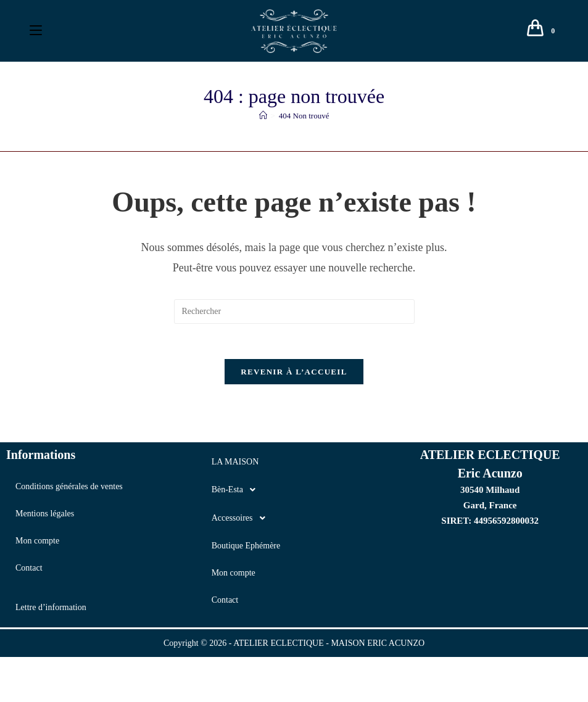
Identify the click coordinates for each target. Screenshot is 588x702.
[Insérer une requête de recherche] (294, 312)
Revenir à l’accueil (294, 374)
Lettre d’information (51, 610)
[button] (294, 492)
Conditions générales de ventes (69, 489)
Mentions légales (45, 516)
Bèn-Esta (237, 492)
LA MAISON (235, 464)
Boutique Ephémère (246, 548)
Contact (29, 570)
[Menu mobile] (36, 31)
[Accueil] (263, 116)
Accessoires (242, 521)
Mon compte (37, 543)
